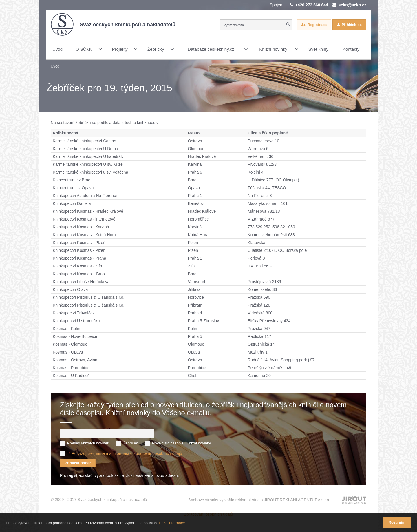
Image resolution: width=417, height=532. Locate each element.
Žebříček (130, 443)
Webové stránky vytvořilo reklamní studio (260, 500)
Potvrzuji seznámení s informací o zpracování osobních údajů (127, 453)
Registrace (317, 25)
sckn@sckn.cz (352, 5)
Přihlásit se (352, 25)
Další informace (172, 523)
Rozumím (397, 522)
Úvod (55, 66)
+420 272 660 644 (312, 5)
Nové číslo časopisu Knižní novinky (181, 443)
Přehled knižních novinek (88, 443)
